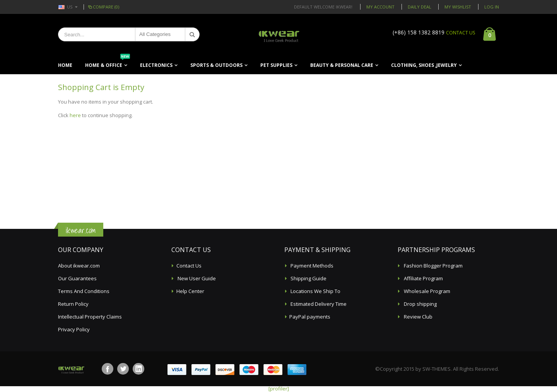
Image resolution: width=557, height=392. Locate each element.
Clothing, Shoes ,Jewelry (424, 65)
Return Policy (73, 304)
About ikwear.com (79, 266)
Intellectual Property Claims (90, 317)
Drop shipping (420, 304)
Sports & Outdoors (216, 65)
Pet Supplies (276, 65)
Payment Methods (311, 266)
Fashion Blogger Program (433, 266)
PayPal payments (310, 317)
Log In (492, 7)
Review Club (418, 317)
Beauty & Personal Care (342, 65)
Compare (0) (103, 7)
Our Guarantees (77, 278)
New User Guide (196, 278)
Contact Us (189, 266)
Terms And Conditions (84, 291)
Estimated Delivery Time (318, 304)
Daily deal (419, 7)
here (75, 115)
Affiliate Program (423, 278)
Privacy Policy (74, 329)
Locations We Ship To (315, 291)
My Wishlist (458, 7)
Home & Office (108, 62)
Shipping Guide (308, 278)
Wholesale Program (426, 291)
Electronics (156, 65)
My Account (380, 7)
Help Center (190, 291)
